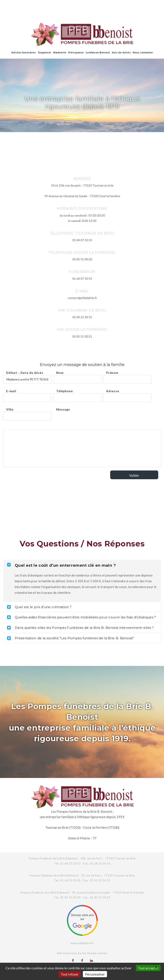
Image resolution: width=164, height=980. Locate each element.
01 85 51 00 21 (82, 336)
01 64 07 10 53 (82, 240)
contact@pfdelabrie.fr (82, 298)
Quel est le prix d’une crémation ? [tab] (39, 607)
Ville (10, 408)
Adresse (113, 390)
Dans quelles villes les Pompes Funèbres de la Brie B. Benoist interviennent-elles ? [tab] (80, 628)
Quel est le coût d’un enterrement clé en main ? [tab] (61, 565)
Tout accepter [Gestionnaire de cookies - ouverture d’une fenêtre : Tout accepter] (148, 968)
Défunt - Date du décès (25, 372)
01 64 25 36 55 (82, 317)
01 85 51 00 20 (82, 259)
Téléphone (64, 390)
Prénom (112, 372)
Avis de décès (121, 52)
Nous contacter (143, 52)
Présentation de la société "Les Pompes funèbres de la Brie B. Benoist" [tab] (70, 638)
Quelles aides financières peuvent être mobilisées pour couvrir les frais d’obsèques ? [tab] (82, 617)
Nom (60, 372)
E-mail (11, 390)
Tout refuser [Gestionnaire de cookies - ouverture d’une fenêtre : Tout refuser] (70, 974)
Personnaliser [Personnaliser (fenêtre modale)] (95, 974)
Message (63, 408)
